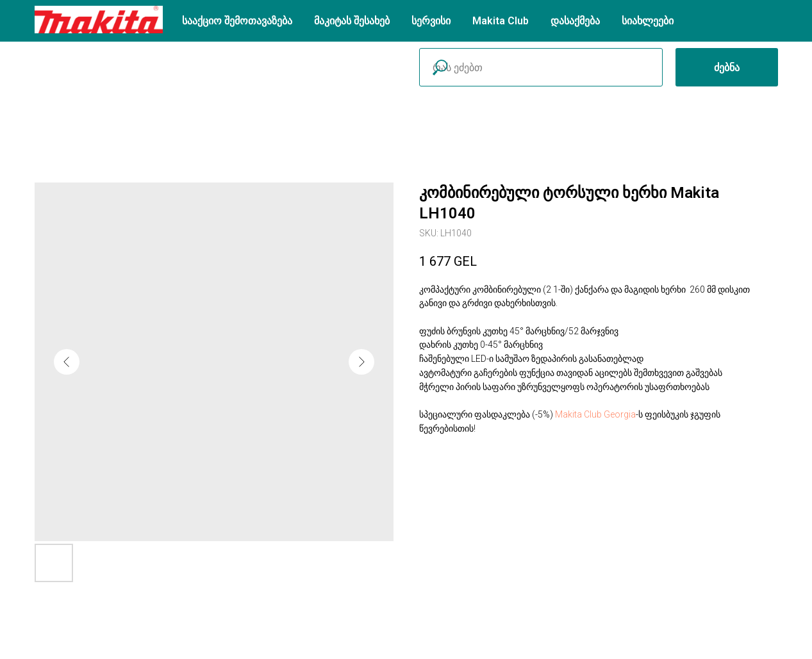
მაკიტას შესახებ (352, 21)
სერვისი (431, 21)
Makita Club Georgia (595, 414)
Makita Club (501, 21)
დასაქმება (575, 21)
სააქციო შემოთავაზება (237, 21)
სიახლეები (648, 21)
